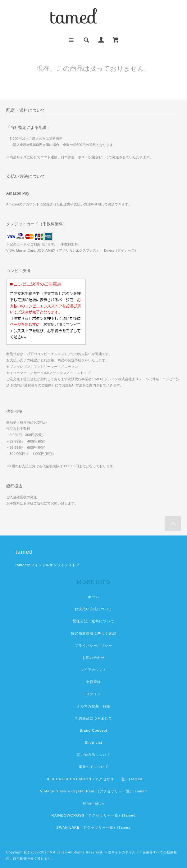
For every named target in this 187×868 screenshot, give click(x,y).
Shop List (94, 742)
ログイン (93, 694)
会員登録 (93, 682)
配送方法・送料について (93, 621)
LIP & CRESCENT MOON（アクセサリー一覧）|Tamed (93, 779)
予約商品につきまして (93, 718)
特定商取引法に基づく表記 (93, 633)
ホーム (93, 597)
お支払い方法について (93, 609)
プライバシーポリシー (93, 645)
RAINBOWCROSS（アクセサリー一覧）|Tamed (93, 815)
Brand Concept (93, 730)
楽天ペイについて (94, 767)
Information (93, 803)
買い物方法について (93, 755)
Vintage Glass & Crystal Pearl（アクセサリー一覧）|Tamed (93, 791)
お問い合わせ (94, 658)
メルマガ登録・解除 (93, 706)
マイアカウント (94, 670)
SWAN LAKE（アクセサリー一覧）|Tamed (93, 827)
